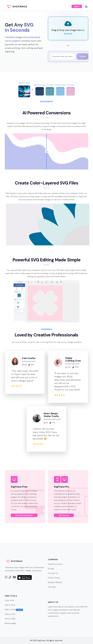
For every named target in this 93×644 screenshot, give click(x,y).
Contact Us (53, 573)
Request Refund (55, 582)
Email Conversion (55, 564)
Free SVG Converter (24, 515)
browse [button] (68, 34)
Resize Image (10, 623)
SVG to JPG (10, 614)
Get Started (64, 515)
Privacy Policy (54, 578)
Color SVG (9, 600)
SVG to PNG (10, 619)
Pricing (51, 569)
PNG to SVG (14, 610)
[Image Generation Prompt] (63, 56)
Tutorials (52, 587)
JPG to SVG (10, 605)
